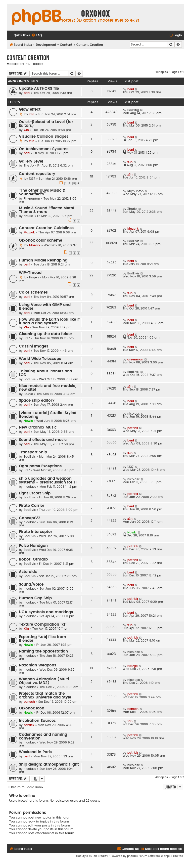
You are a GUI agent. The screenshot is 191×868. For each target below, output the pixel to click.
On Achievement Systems (44, 149)
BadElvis (133, 241)
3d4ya (28, 394)
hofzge (132, 666)
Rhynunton (32, 199)
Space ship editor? (37, 401)
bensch (29, 702)
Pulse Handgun (33, 546)
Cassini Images (34, 346)
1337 (32, 179)
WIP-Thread (30, 273)
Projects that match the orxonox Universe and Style (45, 695)
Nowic (28, 421)
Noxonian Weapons (38, 665)
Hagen (34, 277)
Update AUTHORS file (39, 89)
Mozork (29, 232)
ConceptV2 (30, 518)
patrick (133, 428)
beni (27, 93)
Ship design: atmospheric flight (49, 764)
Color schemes (33, 292)
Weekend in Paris (35, 752)
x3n (32, 114)
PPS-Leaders (34, 64)
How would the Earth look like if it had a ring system (49, 321)
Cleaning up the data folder (46, 334)
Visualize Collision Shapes (44, 137)
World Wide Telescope (40, 359)
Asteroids (28, 572)
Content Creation (28, 57)
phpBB (131, 856)
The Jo (29, 166)
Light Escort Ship (35, 493)
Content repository (37, 174)
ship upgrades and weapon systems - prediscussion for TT (48, 480)
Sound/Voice (31, 585)
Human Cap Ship (35, 598)
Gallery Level (31, 161)
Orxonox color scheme (41, 240)
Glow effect (30, 109)
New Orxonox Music (38, 427)
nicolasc (134, 414)
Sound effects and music (43, 440)
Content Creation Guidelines (46, 228)
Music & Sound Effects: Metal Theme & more (47, 210)
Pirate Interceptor (36, 532)
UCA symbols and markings (46, 612)
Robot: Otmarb (33, 559)
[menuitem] (37, 35)
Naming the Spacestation (43, 651)
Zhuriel (29, 216)
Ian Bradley (100, 856)
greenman (135, 359)
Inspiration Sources (37, 721)
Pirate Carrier (32, 506)
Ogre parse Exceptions (40, 466)
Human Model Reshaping (43, 260)
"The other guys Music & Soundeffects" (42, 192)
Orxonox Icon (32, 708)
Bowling (133, 110)
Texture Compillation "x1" (43, 625)
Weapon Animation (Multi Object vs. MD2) (44, 681)
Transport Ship (33, 452)
